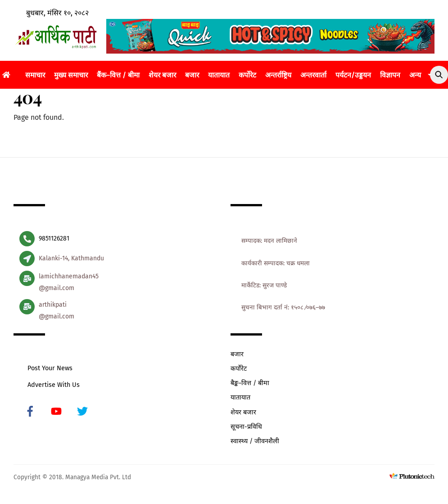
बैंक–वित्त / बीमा (118, 75)
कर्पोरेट (247, 75)
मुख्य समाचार (71, 75)
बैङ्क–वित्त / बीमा (250, 383)
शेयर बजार (162, 75)
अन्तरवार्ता (313, 75)
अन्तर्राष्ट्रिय (278, 75)
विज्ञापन (390, 75)
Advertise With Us (54, 385)
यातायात (219, 75)
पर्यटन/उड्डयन (353, 75)
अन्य (415, 75)
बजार (192, 75)
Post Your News (50, 368)
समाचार (35, 75)
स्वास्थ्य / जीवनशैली (255, 441)
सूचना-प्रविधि (246, 427)
